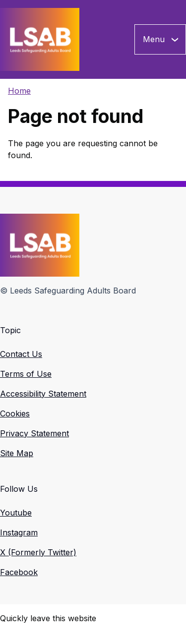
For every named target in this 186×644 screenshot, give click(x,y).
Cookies (15, 413)
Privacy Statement (34, 433)
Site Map (17, 453)
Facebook (19, 572)
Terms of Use (26, 374)
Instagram (19, 532)
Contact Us (21, 354)
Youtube (16, 513)
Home (19, 91)
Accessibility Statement (43, 394)
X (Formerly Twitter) (38, 552)
